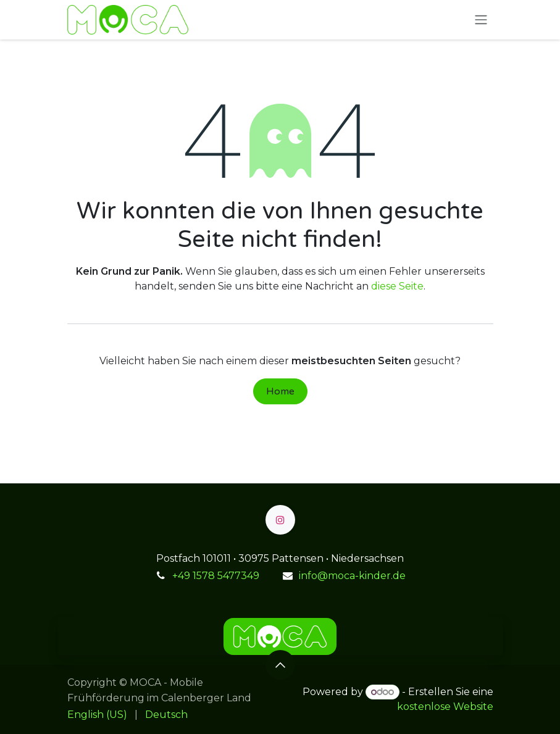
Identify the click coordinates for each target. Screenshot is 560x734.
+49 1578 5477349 (216, 576)
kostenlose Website (445, 707)
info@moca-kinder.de (352, 576)
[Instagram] (280, 520)
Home (280, 391)
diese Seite (397, 286)
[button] (280, 665)
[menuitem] (97, 715)
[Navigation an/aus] (481, 20)
